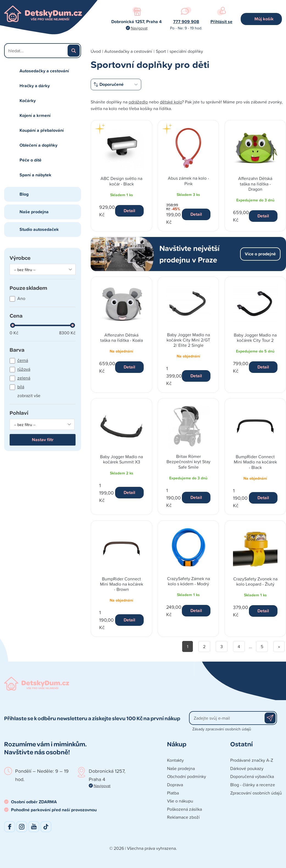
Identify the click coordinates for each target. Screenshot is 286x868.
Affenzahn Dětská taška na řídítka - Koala (122, 338)
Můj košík (264, 19)
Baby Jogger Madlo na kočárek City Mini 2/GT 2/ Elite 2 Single (188, 340)
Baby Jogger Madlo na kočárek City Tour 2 (255, 338)
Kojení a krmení (35, 115)
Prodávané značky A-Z (252, 760)
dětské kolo (171, 102)
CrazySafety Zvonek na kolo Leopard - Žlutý (255, 581)
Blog (24, 194)
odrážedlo (138, 102)
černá (23, 360)
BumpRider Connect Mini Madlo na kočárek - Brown (122, 584)
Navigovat (139, 28)
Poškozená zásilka (184, 809)
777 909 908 (186, 22)
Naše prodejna (34, 212)
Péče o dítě (30, 160)
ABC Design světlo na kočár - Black (121, 181)
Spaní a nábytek (35, 175)
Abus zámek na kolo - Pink (188, 181)
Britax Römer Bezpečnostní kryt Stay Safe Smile (188, 462)
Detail (129, 211)
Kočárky (28, 101)
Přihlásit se (221, 22)
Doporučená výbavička (252, 776)
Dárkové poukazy (247, 768)
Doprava (175, 785)
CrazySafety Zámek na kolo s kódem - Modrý (188, 581)
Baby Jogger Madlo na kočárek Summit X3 (121, 459)
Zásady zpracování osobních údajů (222, 729)
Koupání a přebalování (42, 130)
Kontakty (175, 760)
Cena (16, 315)
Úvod (96, 51)
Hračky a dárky (35, 86)
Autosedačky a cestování (44, 71)
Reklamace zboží (183, 817)
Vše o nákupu (180, 801)
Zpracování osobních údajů (256, 793)
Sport (161, 51)
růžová (24, 369)
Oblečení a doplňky (38, 145)
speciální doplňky (186, 51)
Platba (173, 793)
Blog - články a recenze (253, 785)
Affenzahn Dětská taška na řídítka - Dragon (255, 184)
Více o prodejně (260, 254)
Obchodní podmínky (187, 776)
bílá (21, 387)
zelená (24, 378)
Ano (21, 298)
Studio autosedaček (39, 229)
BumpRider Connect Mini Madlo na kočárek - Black (255, 462)
